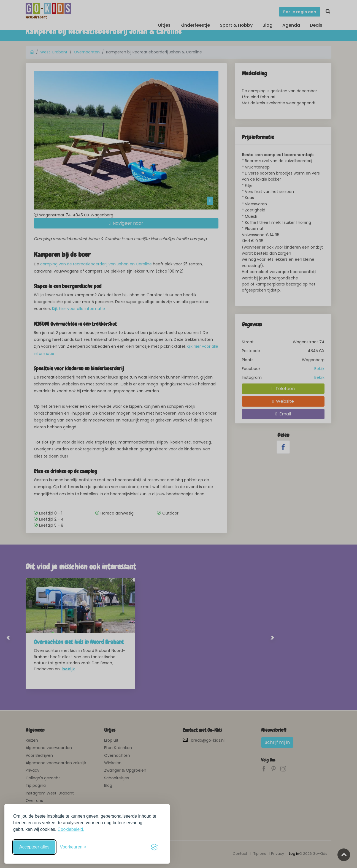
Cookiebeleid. (71, 829)
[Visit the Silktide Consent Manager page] (154, 847)
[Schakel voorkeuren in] (73, 847)
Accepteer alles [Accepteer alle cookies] (34, 847)
